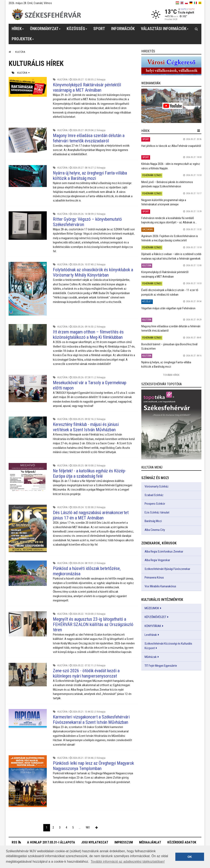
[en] (182, 3)
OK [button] (190, 857)
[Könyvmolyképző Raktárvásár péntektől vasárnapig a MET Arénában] (28, 87)
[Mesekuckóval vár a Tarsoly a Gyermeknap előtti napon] (28, 388)
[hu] (177, 3)
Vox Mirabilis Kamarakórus (160, 586)
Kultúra (23, 73)
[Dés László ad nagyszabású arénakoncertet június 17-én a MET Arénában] (28, 528)
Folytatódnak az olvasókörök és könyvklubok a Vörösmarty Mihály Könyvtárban (93, 272)
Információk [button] (123, 29)
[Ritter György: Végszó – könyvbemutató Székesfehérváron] (28, 226)
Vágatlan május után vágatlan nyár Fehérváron (168, 308)
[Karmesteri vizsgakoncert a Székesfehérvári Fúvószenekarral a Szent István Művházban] (28, 719)
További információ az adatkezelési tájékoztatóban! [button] (128, 862)
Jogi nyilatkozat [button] (95, 842)
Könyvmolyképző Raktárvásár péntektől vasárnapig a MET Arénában (87, 87)
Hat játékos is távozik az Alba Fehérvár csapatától (171, 146)
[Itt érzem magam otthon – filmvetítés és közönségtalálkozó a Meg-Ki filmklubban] (28, 335)
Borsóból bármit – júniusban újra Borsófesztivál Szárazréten (169, 346)
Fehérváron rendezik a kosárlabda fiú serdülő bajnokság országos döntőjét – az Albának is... (169, 220)
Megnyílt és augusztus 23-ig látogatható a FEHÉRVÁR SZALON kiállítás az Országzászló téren (93, 624)
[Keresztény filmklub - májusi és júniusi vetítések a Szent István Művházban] (28, 427)
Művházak (151, 657)
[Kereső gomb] (196, 29)
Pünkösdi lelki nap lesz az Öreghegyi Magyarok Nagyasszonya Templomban (93, 766)
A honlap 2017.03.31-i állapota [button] (51, 842)
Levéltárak (151, 635)
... (80, 827)
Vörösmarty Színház (157, 486)
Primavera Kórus (154, 578)
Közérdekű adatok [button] (182, 842)
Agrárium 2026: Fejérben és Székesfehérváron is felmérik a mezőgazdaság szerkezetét (170, 238)
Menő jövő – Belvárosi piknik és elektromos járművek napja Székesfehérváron (167, 184)
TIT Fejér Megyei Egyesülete (161, 666)
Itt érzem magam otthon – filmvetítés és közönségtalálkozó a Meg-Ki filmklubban (88, 335)
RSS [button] (14, 843)
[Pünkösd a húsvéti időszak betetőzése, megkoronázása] (28, 573)
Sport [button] (99, 29)
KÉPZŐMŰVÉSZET (155, 617)
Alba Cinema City (155, 530)
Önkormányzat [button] (45, 30)
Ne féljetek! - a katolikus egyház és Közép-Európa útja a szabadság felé (90, 473)
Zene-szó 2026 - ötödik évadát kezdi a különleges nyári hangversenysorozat (86, 673)
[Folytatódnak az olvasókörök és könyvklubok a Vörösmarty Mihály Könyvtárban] (28, 289)
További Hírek (171, 375)
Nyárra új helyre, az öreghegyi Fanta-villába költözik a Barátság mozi (90, 176)
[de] (191, 3)
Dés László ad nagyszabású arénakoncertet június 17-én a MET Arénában (91, 515)
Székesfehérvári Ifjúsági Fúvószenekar (167, 569)
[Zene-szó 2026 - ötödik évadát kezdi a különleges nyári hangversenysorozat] (28, 675)
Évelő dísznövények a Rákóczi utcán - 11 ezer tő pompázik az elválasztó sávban (170, 292)
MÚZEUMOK (152, 608)
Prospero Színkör (155, 504)
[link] (171, 66)
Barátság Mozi (153, 521)
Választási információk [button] (165, 30)
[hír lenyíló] (199, 131)
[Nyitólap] (10, 52)
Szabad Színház (154, 495)
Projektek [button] (23, 40)
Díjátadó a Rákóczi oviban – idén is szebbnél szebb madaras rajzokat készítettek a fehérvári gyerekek (171, 256)
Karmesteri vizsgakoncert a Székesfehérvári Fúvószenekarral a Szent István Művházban (91, 720)
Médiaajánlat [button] (150, 842)
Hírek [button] (18, 30)
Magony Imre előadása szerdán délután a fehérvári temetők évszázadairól (89, 138)
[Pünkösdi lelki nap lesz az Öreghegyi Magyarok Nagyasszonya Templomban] (28, 781)
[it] (195, 3)
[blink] (200, 3)
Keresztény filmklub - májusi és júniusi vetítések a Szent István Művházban (86, 427)
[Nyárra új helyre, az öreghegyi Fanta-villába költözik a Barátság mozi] (28, 176)
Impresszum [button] (124, 842)
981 (88, 827)
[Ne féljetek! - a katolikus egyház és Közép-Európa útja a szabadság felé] (28, 477)
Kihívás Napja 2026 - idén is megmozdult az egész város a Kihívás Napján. (171, 166)
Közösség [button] (77, 30)
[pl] (186, 3)
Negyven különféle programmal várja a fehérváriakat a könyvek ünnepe (164, 202)
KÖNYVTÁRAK (153, 626)
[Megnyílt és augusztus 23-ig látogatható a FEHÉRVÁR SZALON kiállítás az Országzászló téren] (28, 624)
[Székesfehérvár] (46, 14)
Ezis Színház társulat (157, 512)
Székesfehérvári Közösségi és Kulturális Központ (168, 646)
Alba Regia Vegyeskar (157, 560)
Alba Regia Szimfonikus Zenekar (164, 552)
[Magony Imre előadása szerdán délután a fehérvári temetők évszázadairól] (28, 140)
